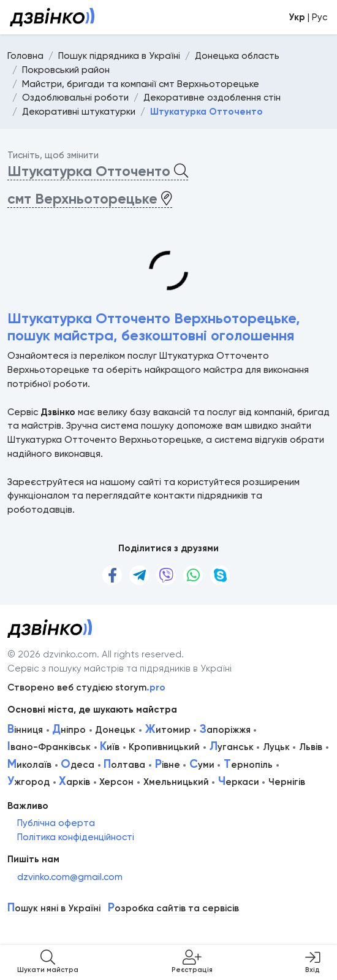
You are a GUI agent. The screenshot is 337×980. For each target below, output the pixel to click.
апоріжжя (225, 730)
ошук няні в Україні (54, 909)
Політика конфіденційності (76, 837)
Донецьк (115, 730)
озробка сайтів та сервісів (173, 909)
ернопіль (248, 765)
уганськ (232, 747)
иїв (110, 747)
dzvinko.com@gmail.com (70, 877)
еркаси (239, 782)
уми (202, 765)
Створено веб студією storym (86, 687)
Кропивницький (164, 747)
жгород (28, 782)
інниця (25, 730)
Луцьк (276, 747)
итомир (168, 730)
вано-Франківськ (49, 747)
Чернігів (287, 782)
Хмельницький (176, 782)
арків (74, 782)
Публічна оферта (56, 823)
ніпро (69, 730)
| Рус (308, 17)
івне (168, 765)
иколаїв (29, 765)
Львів (311, 747)
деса (78, 765)
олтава (124, 765)
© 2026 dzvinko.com (52, 654)
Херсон (116, 782)
